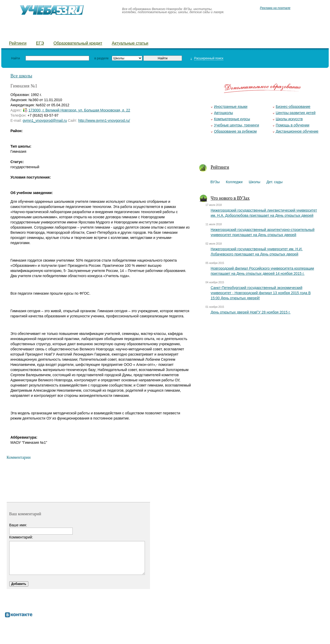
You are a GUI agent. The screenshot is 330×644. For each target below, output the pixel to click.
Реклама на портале (275, 8)
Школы (67, 34)
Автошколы (224, 113)
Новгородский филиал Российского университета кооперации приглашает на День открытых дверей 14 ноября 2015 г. (262, 271)
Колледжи (40, 34)
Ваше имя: (18, 525)
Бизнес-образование (293, 107)
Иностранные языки (231, 107)
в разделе (101, 58)
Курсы (170, 34)
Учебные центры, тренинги (237, 125)
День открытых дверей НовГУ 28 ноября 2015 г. (251, 312)
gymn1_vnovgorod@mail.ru (45, 120)
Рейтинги (18, 43)
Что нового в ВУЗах (230, 198)
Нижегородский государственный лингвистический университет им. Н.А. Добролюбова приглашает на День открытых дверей (264, 213)
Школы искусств (289, 119)
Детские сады (98, 34)
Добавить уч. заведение (263, 34)
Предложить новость (207, 34)
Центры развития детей (296, 113)
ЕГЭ (40, 43)
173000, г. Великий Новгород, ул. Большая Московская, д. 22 (79, 110)
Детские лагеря (138, 34)
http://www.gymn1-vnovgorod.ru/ (104, 120)
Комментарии (19, 457)
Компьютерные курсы (232, 119)
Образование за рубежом (235, 131)
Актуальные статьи (130, 43)
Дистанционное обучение (297, 131)
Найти (15, 58)
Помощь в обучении (293, 125)
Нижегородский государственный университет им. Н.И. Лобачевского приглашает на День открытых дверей (257, 252)
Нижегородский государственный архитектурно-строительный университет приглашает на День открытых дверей (263, 232)
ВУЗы (15, 34)
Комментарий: (21, 537)
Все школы (21, 76)
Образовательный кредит (78, 43)
